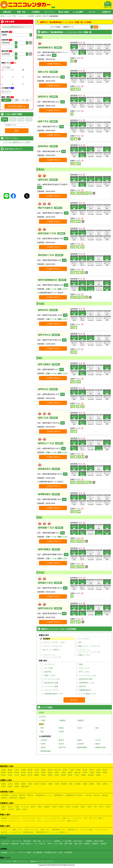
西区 (40, 517)
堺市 (95, 807)
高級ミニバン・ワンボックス (89, 646)
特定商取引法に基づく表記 (53, 852)
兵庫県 (57, 772)
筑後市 (80, 740)
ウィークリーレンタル (88, 675)
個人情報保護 (38, 852)
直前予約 (83, 686)
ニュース (12, 852)
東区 (40, 37)
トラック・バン (84, 650)
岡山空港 (97, 795)
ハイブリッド (49, 664)
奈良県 (85, 772)
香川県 (30, 775)
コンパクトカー (84, 639)
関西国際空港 (59, 795)
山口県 (17, 775)
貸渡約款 (95, 844)
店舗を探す (7, 12)
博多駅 (10, 786)
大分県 (77, 775)
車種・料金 (21, 12)
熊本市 (25, 809)
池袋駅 (23, 784)
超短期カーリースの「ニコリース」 (42, 861)
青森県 (10, 770)
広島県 (10, 775)
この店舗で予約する (53, 64)
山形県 (37, 770)
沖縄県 (98, 775)
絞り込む (74, 700)
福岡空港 (4, 798)
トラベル (92, 12)
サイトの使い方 (40, 844)
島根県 (105, 772)
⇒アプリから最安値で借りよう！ (13, 27)
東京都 (50, 770)
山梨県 (98, 770)
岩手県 (17, 770)
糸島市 (43, 747)
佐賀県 (57, 775)
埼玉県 (65, 770)
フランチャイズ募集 (24, 852)
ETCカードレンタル (32, 830)
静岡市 (61, 807)
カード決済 (49, 668)
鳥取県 (98, 772)
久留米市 (44, 740)
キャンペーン (50, 12)
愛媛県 (37, 775)
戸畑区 (43, 720)
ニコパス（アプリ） (52, 690)
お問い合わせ (78, 841)
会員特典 (57, 841)
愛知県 (105, 770)
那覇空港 (22, 798)
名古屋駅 (77, 784)
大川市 (98, 740)
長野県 (17, 772)
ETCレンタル (84, 672)
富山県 (30, 772)
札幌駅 (3, 784)
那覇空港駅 (25, 786)
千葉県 (72, 770)
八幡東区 (62, 720)
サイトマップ (17, 841)
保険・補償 (68, 844)
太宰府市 (80, 744)
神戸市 (101, 807)
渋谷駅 (30, 784)
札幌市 (3, 807)
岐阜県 (10, 772)
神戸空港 (88, 795)
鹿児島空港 (13, 798)
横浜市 (33, 807)
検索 (96, 27)
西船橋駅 (64, 784)
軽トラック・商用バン (52, 650)
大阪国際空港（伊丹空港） (74, 795)
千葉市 (17, 807)
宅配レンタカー (50, 675)
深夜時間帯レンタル (87, 683)
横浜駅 (43, 784)
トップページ (6, 841)
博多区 (41, 169)
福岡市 (39, 16)
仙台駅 (10, 784)
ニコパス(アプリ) (15, 832)
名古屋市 (75, 807)
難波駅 (92, 784)
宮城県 (23, 770)
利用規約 (103, 844)
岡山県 (3, 775)
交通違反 (87, 844)
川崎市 (40, 807)
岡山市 (108, 807)
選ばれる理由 (64, 12)
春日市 (61, 744)
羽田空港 (30, 795)
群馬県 (92, 770)
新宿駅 (17, 784)
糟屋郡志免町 (101, 747)
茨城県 (78, 770)
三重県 (92, 772)
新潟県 (23, 772)
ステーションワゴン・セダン (54, 642)
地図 (54, 55)
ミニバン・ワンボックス (53, 646)
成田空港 (22, 795)
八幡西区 (80, 720)
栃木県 (85, 770)
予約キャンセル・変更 (55, 844)
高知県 (43, 775)
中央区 (41, 304)
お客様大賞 (15, 844)
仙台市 (10, 807)
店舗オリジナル (84, 655)
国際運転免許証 (85, 690)
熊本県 (70, 775)
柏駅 (71, 784)
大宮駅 (57, 784)
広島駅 (3, 786)
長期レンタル (45, 830)
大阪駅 (85, 784)
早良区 (41, 572)
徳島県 (23, 775)
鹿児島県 (91, 775)
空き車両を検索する (17, 121)
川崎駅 (50, 784)
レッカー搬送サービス (88, 694)
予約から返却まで (26, 844)
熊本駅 (17, 786)
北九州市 (42, 717)
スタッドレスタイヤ (101, 830)
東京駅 (37, 784)
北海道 (3, 770)
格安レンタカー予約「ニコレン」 (13, 16)
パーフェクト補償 (51, 686)
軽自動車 (47, 639)
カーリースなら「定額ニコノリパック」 (15, 861)
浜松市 (68, 807)
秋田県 (30, 770)
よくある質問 (78, 12)
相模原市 (47, 807)
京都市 (83, 807)
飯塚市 (61, 740)
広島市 (3, 809)
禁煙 (81, 664)
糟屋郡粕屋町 (46, 751)
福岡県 (31, 16)
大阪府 (50, 772)
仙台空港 (14, 795)
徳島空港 (105, 795)
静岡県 (3, 772)
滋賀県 (70, 772)
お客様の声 (106, 12)
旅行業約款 (68, 852)
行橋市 (43, 744)
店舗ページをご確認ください (57, 289)
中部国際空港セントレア (44, 795)
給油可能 (48, 672)
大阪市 (89, 807)
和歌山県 (77, 772)
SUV (80, 642)
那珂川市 (62, 747)
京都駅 (105, 784)
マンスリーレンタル (52, 679)
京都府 (63, 772)
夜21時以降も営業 (51, 683)
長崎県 (63, 775)
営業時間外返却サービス (54, 694)
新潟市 (55, 807)
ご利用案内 (35, 12)
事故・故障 (78, 844)
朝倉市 (98, 744)
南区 (40, 358)
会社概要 (4, 852)
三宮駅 (98, 784)
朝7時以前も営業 (86, 679)
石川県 (37, 772)
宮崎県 (83, 775)
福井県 (43, 772)
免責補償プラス (73, 830)
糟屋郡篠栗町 (82, 747)
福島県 (43, 770)
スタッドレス (84, 668)
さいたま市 (25, 807)
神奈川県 (57, 770)
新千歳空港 (5, 795)
